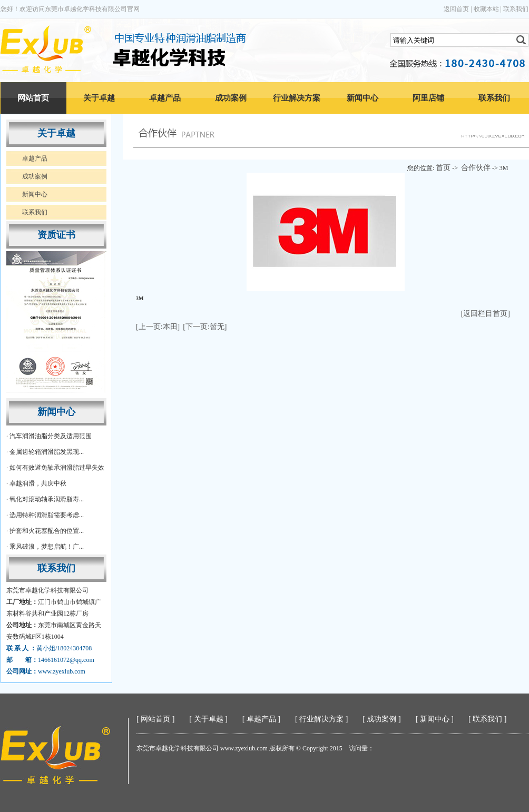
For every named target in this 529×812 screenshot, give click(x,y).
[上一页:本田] (158, 327)
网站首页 (33, 98)
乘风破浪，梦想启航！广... (47, 547)
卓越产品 (165, 98)
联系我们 (516, 9)
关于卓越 (99, 98)
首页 (443, 168)
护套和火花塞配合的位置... (47, 531)
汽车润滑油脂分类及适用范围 (51, 436)
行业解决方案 (297, 98)
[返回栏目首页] (486, 314)
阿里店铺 (428, 98)
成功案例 (231, 98)
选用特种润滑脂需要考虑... (47, 515)
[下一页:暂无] (205, 327)
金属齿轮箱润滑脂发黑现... (47, 452)
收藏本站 (486, 9)
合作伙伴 (476, 168)
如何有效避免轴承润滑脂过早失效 (57, 468)
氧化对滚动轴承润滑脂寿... (47, 499)
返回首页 (456, 9)
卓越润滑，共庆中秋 (38, 483)
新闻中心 (363, 98)
